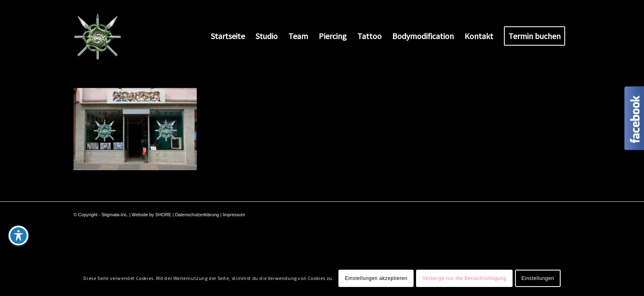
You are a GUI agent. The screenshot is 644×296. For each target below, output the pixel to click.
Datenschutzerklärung (197, 215)
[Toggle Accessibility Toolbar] (18, 236)
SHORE (163, 215)
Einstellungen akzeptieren (376, 278)
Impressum (234, 215)
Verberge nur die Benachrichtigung (464, 278)
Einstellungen (538, 278)
